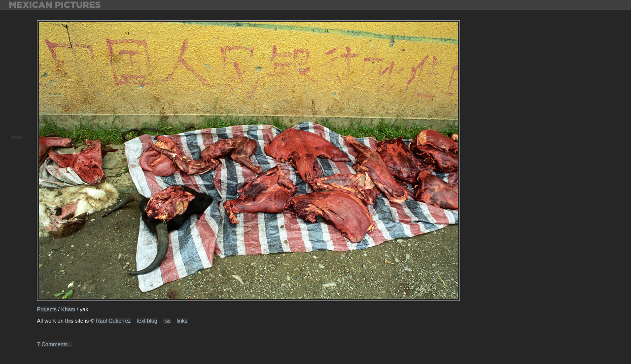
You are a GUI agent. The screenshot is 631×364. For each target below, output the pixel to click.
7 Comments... (55, 344)
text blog (147, 321)
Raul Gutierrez (113, 321)
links (182, 321)
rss (167, 321)
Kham (68, 309)
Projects (47, 309)
